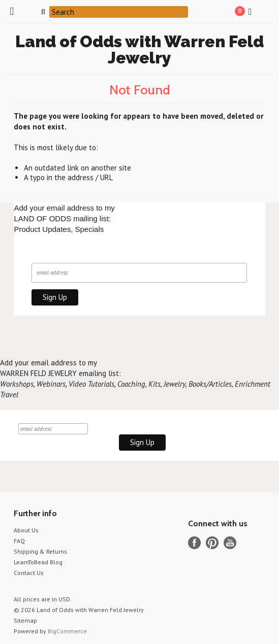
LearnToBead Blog (38, 562)
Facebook (194, 543)
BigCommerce (67, 631)
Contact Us (29, 573)
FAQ (19, 541)
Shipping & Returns (40, 551)
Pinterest (212, 543)
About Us (26, 530)
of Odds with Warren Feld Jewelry (139, 49)
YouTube (230, 543)
